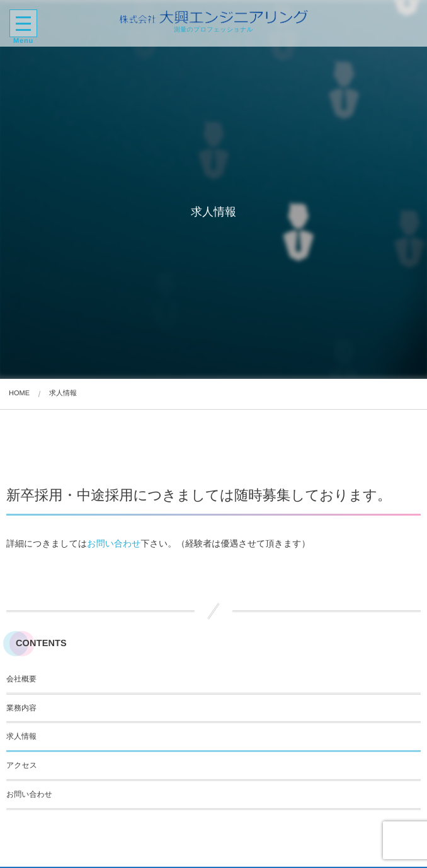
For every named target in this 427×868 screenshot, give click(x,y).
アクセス (22, 765)
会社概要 (21, 679)
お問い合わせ (114, 543)
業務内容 (21, 708)
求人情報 (21, 736)
